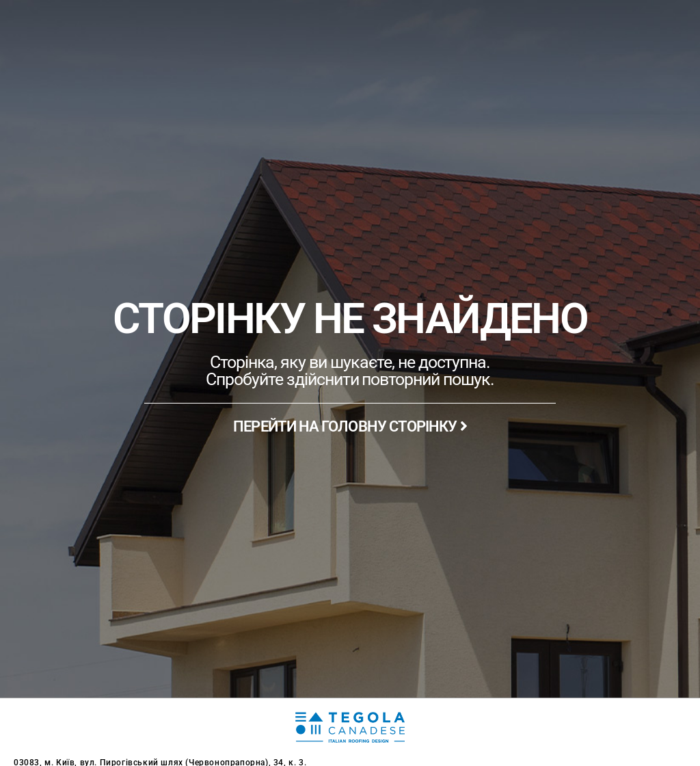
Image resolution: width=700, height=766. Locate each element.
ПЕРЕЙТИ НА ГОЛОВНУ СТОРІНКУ (350, 426)
